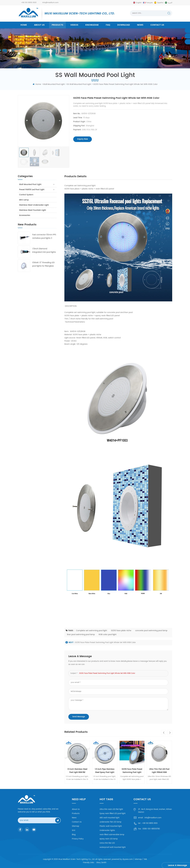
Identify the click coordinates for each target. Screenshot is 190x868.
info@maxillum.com (50, 3)
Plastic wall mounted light (111, 826)
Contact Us (77, 822)
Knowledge (92, 25)
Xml (73, 830)
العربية (170, 3)
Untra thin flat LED (107, 843)
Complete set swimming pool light (92, 631)
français (149, 3)
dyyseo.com (128, 859)
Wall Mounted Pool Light (30, 184)
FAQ (108, 25)
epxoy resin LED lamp (109, 839)
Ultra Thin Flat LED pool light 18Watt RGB (159, 771)
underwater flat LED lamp (111, 822)
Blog (74, 835)
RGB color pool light (108, 635)
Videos (74, 25)
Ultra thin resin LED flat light (111, 809)
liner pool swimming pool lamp (81, 635)
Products (76, 814)
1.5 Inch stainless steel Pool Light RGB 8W (77, 771)
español (160, 3)
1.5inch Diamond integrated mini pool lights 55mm (44, 251)
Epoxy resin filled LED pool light (113, 814)
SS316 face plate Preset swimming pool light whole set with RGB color (105, 643)
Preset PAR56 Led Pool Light (32, 190)
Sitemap (76, 826)
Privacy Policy (78, 839)
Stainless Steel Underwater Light (34, 205)
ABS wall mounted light (110, 818)
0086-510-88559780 (151, 829)
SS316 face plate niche (121, 631)
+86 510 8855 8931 (29, 3)
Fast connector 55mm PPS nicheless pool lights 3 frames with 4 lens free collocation (44, 237)
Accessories (25, 215)
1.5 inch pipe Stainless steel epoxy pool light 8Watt (105, 771)
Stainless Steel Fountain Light (33, 210)
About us (39, 25)
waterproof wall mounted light (113, 847)
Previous (163, 732)
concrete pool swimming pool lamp (151, 631)
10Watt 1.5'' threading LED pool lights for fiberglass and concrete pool (43, 264)
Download (124, 25)
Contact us (157, 25)
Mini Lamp (24, 200)
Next (170, 732)
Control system (26, 195)
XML (145, 859)
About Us (76, 809)
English (139, 3)
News (140, 25)
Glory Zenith (101, 863)
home (24, 25)
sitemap (138, 859)
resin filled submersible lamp (112, 835)
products (57, 25)
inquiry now (83, 139)
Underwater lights (107, 830)
